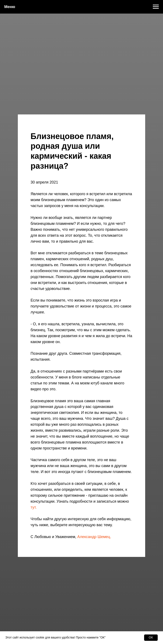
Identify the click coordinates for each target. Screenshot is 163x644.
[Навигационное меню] (156, 7)
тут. (34, 507)
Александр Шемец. (94, 537)
